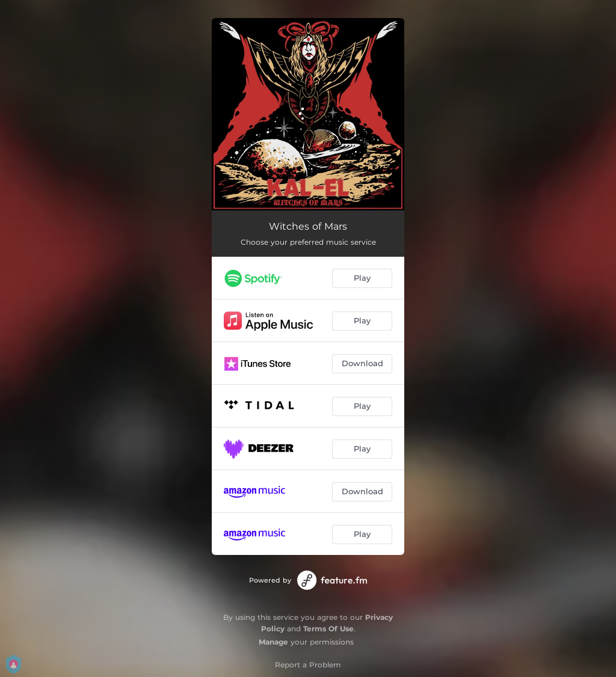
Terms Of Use (328, 629)
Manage (273, 642)
